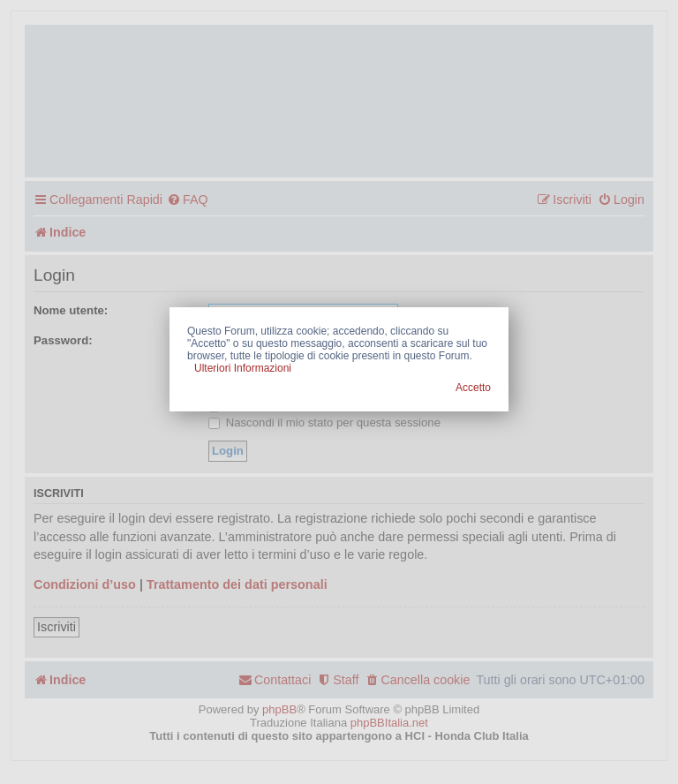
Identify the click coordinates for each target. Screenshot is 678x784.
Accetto (473, 388)
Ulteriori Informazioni (243, 368)
